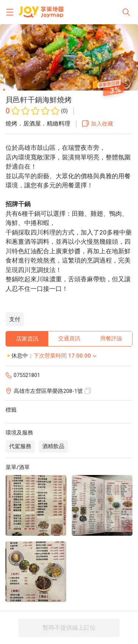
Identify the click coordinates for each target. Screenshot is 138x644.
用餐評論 (111, 338)
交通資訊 (69, 338)
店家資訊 (27, 339)
